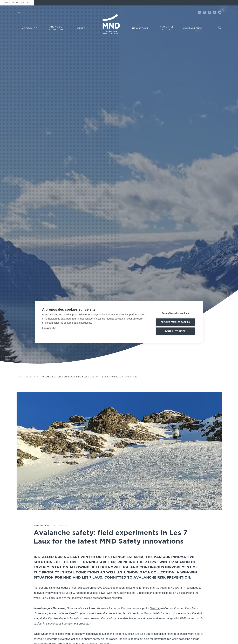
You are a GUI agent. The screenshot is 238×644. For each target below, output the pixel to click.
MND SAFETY (177, 588)
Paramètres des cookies (175, 313)
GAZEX (155, 608)
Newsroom (32, 377)
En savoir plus (49, 328)
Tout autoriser (175, 331)
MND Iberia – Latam (17, 3)
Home (19, 377)
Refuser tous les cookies (175, 322)
